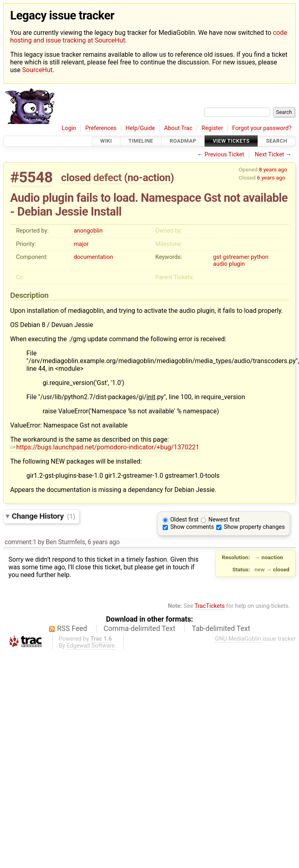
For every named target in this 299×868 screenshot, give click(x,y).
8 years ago (273, 169)
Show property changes (254, 527)
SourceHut (38, 70)
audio (220, 264)
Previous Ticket (224, 155)
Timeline (141, 141)
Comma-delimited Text (139, 629)
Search (277, 141)
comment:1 (20, 542)
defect (108, 177)
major (81, 244)
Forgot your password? (262, 128)
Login (69, 128)
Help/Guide (140, 128)
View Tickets (231, 141)
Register (212, 128)
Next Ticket (269, 155)
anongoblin (88, 231)
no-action (149, 177)
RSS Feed (72, 629)
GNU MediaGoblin (238, 639)
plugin (237, 264)
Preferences (101, 128)
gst (217, 257)
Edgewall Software (91, 646)
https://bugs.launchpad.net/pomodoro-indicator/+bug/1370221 (105, 447)
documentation (94, 257)
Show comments (192, 527)
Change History (43, 516)
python (260, 257)
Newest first (224, 520)
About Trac (179, 128)
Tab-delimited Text (221, 629)
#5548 (31, 177)
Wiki (106, 141)
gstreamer (236, 257)
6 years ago (271, 177)
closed (76, 177)
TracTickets (210, 606)
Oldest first (185, 520)
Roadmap (183, 141)
